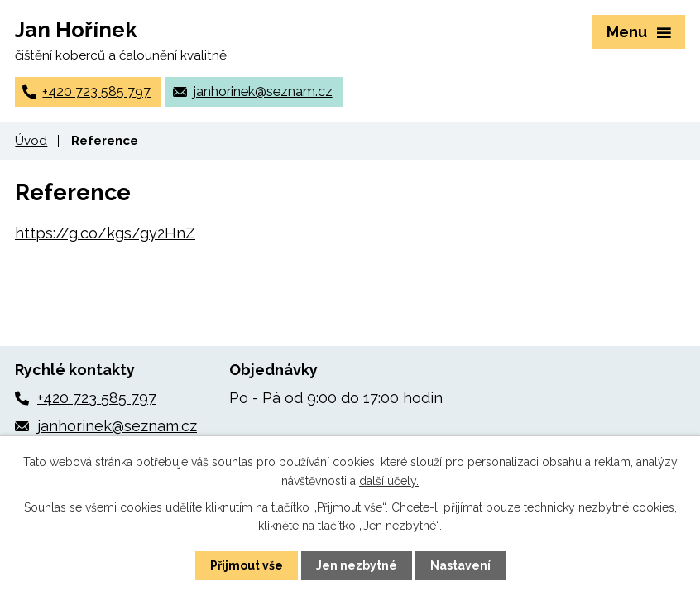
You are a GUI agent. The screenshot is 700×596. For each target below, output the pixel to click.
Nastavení (460, 565)
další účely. (389, 480)
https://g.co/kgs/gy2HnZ (105, 233)
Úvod (31, 141)
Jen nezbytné (357, 565)
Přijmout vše (247, 565)
